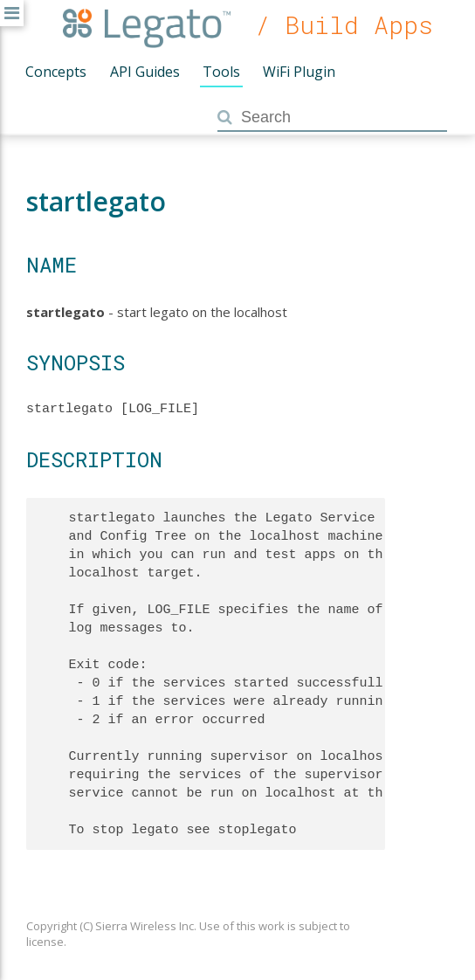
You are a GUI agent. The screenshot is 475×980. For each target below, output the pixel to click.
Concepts (56, 72)
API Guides (145, 72)
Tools (221, 72)
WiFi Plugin (299, 72)
